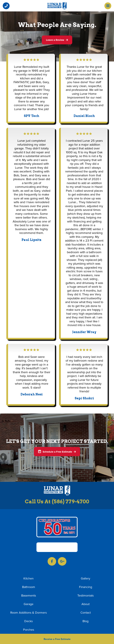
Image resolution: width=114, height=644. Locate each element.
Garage (28, 604)
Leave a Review (57, 40)
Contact (86, 613)
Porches (29, 630)
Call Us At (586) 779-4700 (57, 501)
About (85, 604)
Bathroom (29, 587)
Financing (86, 587)
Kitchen (28, 579)
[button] (6, 6)
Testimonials (85, 596)
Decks (28, 621)
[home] (57, 6)
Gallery (85, 579)
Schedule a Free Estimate (57, 452)
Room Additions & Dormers (28, 613)
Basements (29, 596)
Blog (85, 621)
